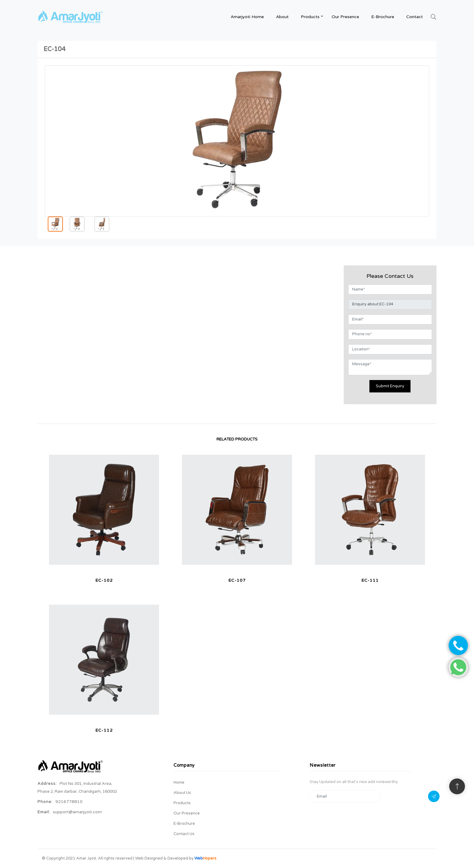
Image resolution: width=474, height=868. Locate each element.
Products (182, 803)
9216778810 (69, 802)
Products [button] (310, 17)
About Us (182, 793)
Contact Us (184, 834)
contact (415, 17)
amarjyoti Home (247, 17)
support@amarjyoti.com (77, 812)
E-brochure (383, 17)
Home (179, 782)
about (282, 17)
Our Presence (345, 17)
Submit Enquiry (390, 386)
